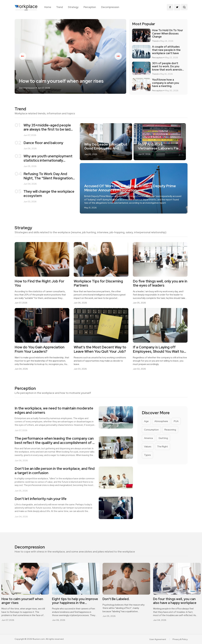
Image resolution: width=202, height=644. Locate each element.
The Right (162, 447)
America (148, 438)
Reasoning (170, 430)
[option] (70, 56)
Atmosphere (161, 421)
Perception (90, 7)
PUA (176, 421)
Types (147, 455)
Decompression (110, 7)
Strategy (73, 7)
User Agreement (158, 639)
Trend (59, 7)
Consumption (151, 430)
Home (48, 7)
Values (148, 447)
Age (146, 421)
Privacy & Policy (180, 639)
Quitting (163, 438)
